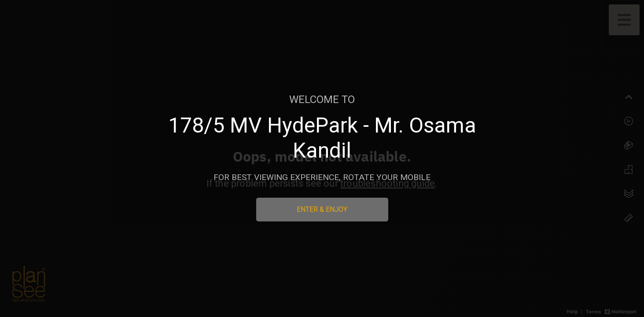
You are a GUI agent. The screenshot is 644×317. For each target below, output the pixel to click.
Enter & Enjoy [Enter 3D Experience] (322, 209)
